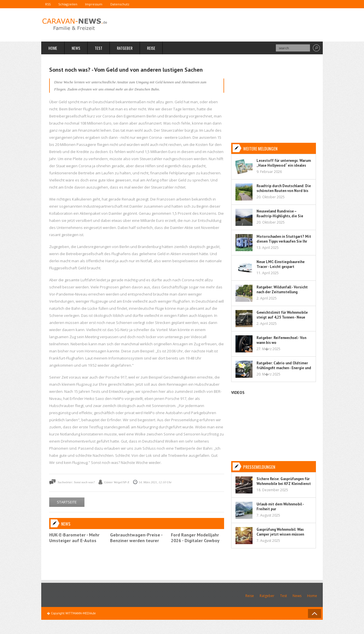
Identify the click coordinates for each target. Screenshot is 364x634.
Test (99, 48)
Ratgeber (125, 48)
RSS (49, 4)
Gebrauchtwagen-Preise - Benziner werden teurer (136, 538)
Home (53, 48)
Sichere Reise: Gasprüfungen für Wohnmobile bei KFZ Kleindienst (284, 481)
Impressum (98, 4)
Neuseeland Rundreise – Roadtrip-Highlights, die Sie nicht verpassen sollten (280, 216)
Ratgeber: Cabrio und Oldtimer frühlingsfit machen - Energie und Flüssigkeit (284, 368)
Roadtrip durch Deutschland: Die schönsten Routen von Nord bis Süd (284, 191)
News (76, 48)
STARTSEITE (67, 502)
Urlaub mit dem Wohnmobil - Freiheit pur (280, 507)
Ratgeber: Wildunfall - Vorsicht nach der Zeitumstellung (282, 290)
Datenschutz (126, 4)
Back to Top (315, 614)
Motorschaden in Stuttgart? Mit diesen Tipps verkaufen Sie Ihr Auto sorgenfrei (284, 241)
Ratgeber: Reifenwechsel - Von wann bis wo (281, 340)
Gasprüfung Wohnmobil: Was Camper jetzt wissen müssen (280, 532)
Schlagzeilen (70, 4)
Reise (151, 48)
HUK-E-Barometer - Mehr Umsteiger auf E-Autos (74, 538)
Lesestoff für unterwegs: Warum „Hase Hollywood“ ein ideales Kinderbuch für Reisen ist (284, 165)
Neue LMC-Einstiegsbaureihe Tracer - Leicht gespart (281, 264)
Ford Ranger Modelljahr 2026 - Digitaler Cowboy (195, 538)
